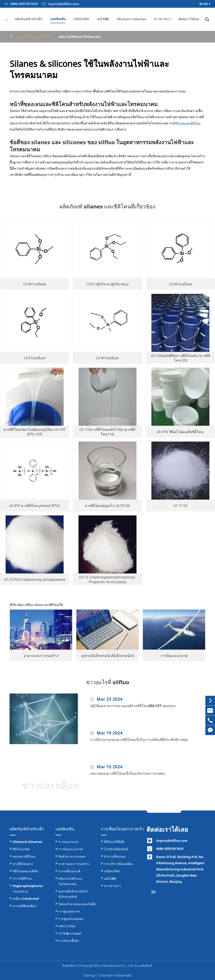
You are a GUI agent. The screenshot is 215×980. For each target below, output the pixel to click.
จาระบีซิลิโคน (22, 879)
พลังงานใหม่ (67, 926)
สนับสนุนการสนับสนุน (131, 19)
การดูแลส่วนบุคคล (71, 919)
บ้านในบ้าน (22, 37)
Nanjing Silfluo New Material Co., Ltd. (107, 966)
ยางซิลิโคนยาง (23, 864)
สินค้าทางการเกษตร (72, 856)
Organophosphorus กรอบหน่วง (28, 889)
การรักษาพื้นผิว (69, 941)
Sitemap (89, 975)
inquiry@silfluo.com (172, 841)
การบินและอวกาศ (71, 849)
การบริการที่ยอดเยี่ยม (118, 864)
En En (204, 4)
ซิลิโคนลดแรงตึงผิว (26, 871)
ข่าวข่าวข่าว (162, 19)
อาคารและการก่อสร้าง (74, 864)
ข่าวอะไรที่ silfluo (108, 682)
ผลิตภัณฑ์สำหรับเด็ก (29, 19)
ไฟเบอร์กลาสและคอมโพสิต (77, 904)
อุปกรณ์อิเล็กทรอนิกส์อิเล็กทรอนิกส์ (73, 894)
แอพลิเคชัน (58, 19)
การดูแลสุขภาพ (69, 911)
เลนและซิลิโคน (190, 123)
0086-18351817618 (170, 849)
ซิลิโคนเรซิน (21, 849)
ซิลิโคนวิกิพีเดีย (114, 842)
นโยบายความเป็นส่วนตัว (115, 975)
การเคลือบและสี (69, 871)
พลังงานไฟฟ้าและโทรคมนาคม (79, 37)
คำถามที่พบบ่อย (115, 856)
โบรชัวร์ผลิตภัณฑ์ (116, 849)
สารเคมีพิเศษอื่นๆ (25, 906)
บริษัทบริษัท (81, 19)
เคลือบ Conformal (26, 899)
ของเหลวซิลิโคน (24, 856)
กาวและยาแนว (69, 842)
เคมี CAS (103, 19)
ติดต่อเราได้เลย (189, 19)
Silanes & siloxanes (27, 842)
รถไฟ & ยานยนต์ (70, 933)
